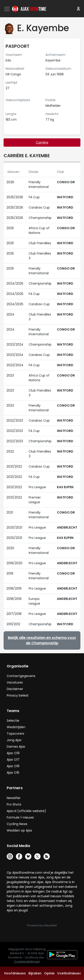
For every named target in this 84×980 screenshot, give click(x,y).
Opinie (49, 973)
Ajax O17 (13, 760)
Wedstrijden (16, 727)
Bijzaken (35, 973)
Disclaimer (15, 689)
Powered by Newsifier (42, 925)
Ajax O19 (13, 753)
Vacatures (15, 682)
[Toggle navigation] (7, 9)
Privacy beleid (17, 695)
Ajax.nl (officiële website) (26, 811)
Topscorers (15, 734)
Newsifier (14, 798)
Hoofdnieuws (15, 973)
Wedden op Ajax (19, 830)
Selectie (13, 721)
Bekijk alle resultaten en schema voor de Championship (42, 640)
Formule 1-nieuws (20, 817)
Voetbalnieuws (69, 973)
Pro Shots (14, 804)
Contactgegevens (21, 676)
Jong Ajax (14, 740)
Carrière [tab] (42, 142)
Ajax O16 (13, 766)
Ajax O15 (13, 773)
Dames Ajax (16, 747)
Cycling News (17, 824)
